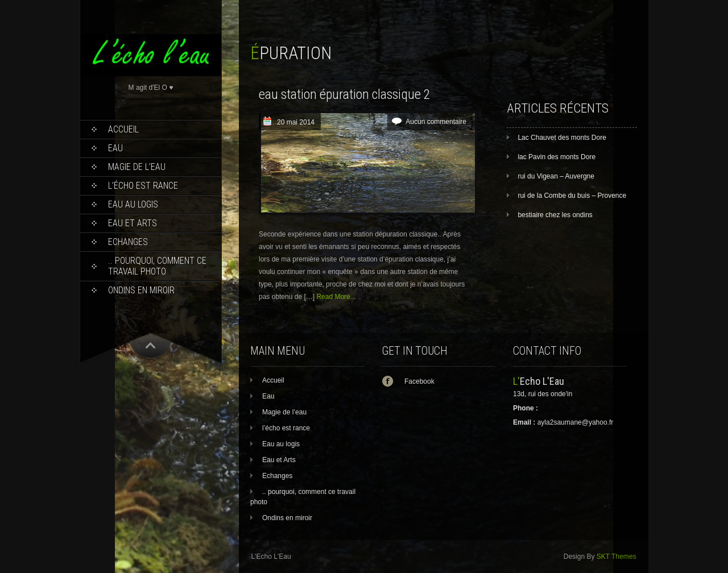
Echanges (128, 242)
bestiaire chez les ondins (555, 215)
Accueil (123, 129)
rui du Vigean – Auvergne (556, 176)
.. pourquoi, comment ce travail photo (157, 266)
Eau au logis (133, 204)
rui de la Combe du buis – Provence (572, 196)
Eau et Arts (133, 223)
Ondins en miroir (141, 290)
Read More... (336, 297)
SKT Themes (617, 557)
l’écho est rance (143, 186)
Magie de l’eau (137, 167)
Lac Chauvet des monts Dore (562, 138)
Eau (115, 148)
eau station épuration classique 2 (345, 94)
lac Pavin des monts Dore (557, 157)
